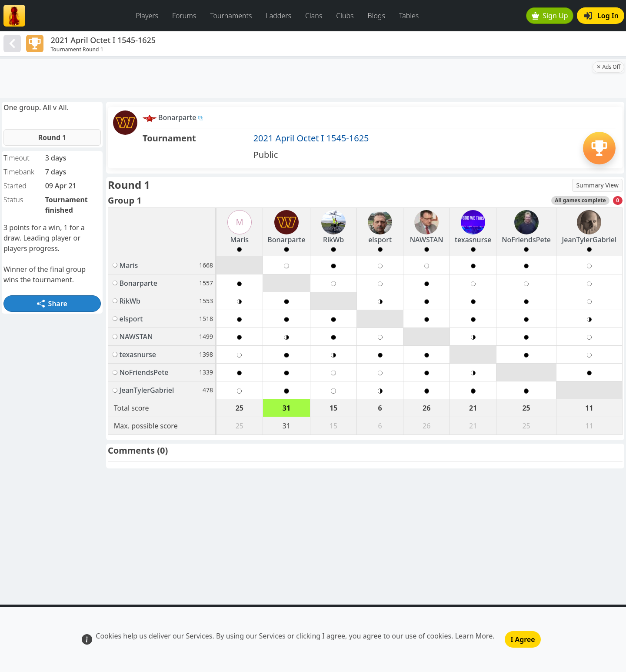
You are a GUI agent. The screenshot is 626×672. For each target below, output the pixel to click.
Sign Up (550, 16)
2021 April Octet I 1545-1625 (311, 138)
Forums (184, 16)
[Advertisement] (296, 79)
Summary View (597, 185)
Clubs (345, 16)
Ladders (278, 16)
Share (52, 304)
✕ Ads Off (608, 67)
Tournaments (231, 16)
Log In (601, 16)
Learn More (474, 636)
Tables (409, 16)
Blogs (376, 16)
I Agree (523, 639)
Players (147, 16)
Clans (314, 16)
